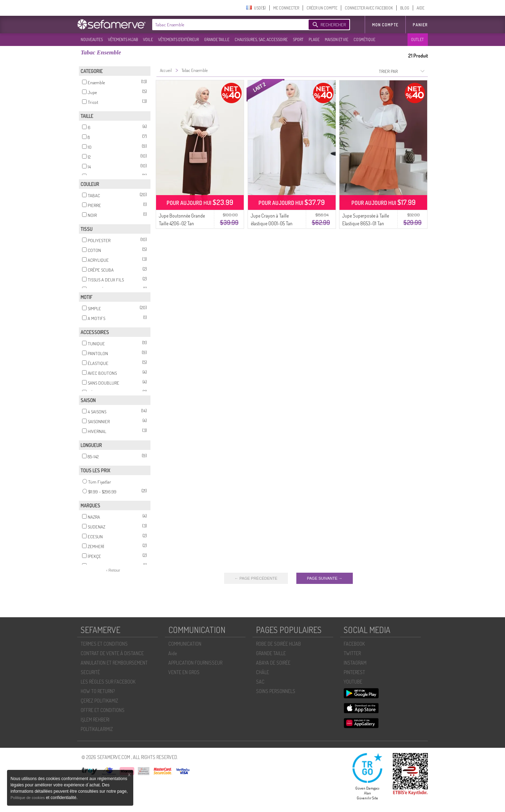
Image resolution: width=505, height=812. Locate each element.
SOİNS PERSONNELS (276, 691)
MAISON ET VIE (336, 39)
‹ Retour (113, 570)
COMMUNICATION (185, 644)
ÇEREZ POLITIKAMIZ (99, 701)
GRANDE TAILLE (217, 39)
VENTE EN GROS (184, 672)
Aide (173, 653)
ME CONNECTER (286, 8)
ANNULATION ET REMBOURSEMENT (114, 663)
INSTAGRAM (355, 663)
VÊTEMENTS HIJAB (123, 39)
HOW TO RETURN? (98, 691)
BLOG (405, 8)
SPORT (298, 39)
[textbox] (229, 25)
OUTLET (417, 39)
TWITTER (352, 653)
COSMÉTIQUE (364, 39)
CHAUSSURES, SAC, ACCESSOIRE (261, 39)
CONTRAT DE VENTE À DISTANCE (112, 653)
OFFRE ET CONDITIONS (103, 710)
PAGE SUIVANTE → (325, 578)
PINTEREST (354, 672)
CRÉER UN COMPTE (322, 8)
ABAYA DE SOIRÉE (273, 663)
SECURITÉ (90, 672)
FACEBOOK (354, 644)
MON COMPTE (385, 25)
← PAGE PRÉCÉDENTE (256, 578)
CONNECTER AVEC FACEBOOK (369, 8)
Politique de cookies (28, 798)
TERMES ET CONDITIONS (104, 644)
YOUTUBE (353, 682)
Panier (420, 25)
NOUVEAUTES (92, 39)
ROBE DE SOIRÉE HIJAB (278, 644)
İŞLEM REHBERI (95, 720)
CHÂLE (262, 672)
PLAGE (314, 39)
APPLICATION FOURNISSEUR (195, 663)
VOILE (148, 39)
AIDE (420, 8)
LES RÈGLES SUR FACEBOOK (108, 682)
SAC (260, 682)
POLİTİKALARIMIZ (97, 729)
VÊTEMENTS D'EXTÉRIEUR (179, 39)
